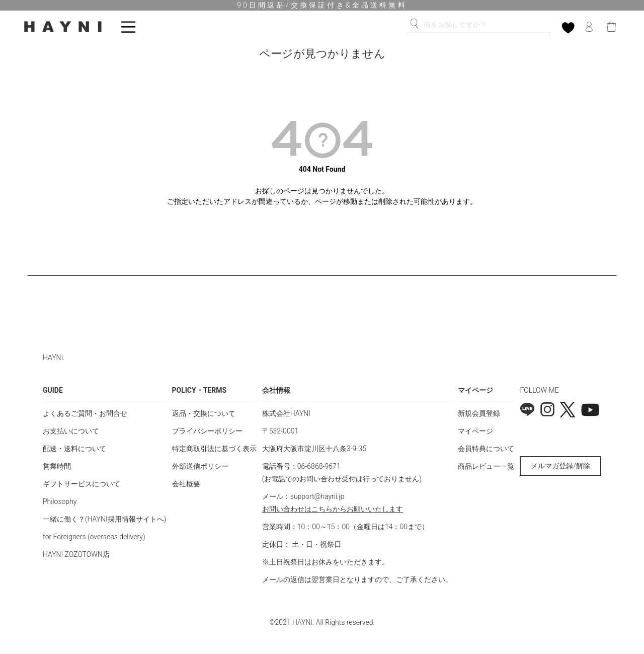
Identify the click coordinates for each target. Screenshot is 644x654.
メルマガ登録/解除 (560, 466)
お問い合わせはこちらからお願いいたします (333, 509)
